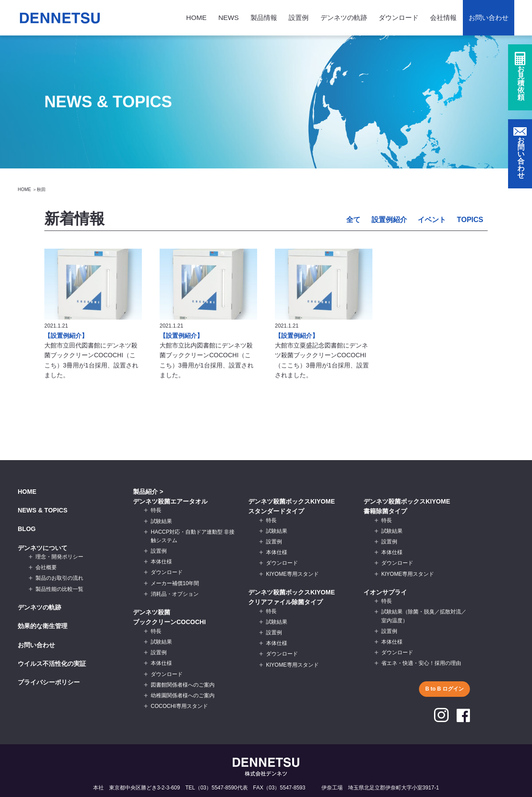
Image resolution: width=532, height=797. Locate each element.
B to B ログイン (444, 689)
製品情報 (264, 18)
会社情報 (443, 18)
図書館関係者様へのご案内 (183, 685)
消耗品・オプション (175, 594)
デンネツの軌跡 (344, 18)
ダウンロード (399, 18)
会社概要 (46, 567)
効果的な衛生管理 (43, 626)
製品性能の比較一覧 (59, 589)
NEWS (228, 18)
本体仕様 (161, 562)
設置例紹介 (389, 220)
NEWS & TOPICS (43, 510)
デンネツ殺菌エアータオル (170, 501)
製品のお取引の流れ (59, 578)
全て (353, 220)
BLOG (27, 529)
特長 (156, 510)
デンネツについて (43, 548)
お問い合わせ (489, 18)
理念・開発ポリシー (59, 557)
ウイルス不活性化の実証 (52, 664)
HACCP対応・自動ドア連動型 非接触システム (193, 536)
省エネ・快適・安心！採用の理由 (421, 663)
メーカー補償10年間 (175, 583)
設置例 (299, 18)
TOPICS (470, 220)
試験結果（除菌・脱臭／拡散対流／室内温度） (424, 616)
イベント (432, 220)
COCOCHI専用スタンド (179, 706)
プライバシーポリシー (49, 682)
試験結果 (161, 521)
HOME (196, 18)
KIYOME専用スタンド (292, 574)
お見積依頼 (521, 85)
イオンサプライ (385, 592)
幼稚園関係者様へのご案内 (183, 695)
